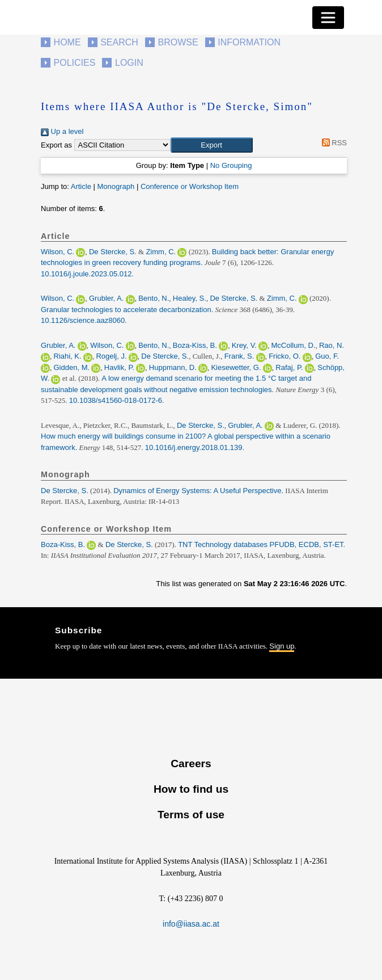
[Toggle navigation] (328, 18)
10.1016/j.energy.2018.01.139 (194, 447)
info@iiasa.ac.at (191, 924)
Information (249, 42)
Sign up (282, 646)
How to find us (191, 789)
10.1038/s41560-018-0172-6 (116, 400)
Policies (75, 63)
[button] (212, 145)
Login (129, 63)
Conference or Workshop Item (190, 186)
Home (67, 42)
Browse (178, 42)
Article (81, 186)
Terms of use (191, 815)
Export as (56, 145)
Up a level (62, 131)
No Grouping (231, 165)
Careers (191, 764)
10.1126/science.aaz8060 (83, 320)
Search (119, 42)
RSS (332, 143)
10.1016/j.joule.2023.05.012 (86, 274)
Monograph (116, 186)
